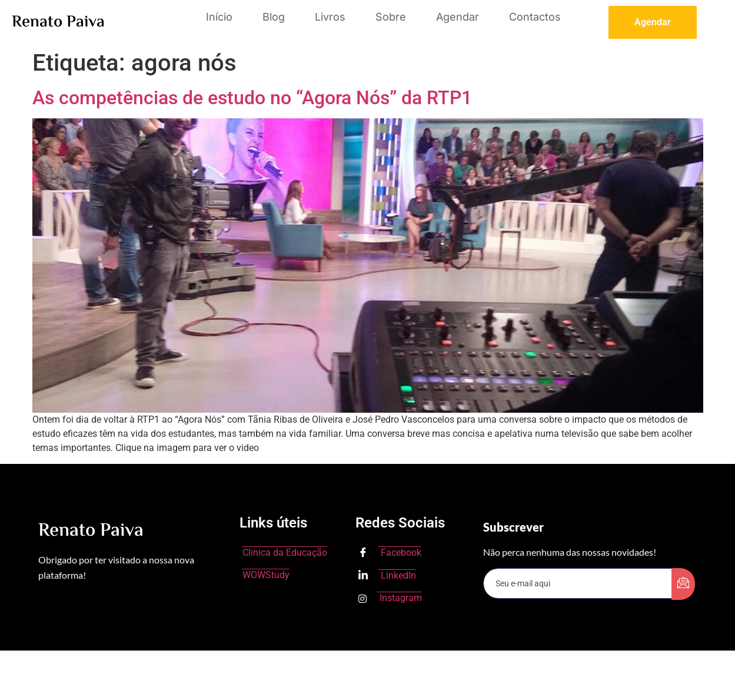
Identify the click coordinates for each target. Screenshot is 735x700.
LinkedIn (387, 576)
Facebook (390, 553)
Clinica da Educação (285, 553)
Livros (330, 17)
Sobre (391, 17)
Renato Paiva (58, 22)
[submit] (683, 584)
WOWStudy (266, 575)
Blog (274, 17)
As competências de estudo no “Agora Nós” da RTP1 (252, 98)
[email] (578, 583)
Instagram (390, 598)
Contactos (535, 17)
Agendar (458, 17)
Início (219, 17)
